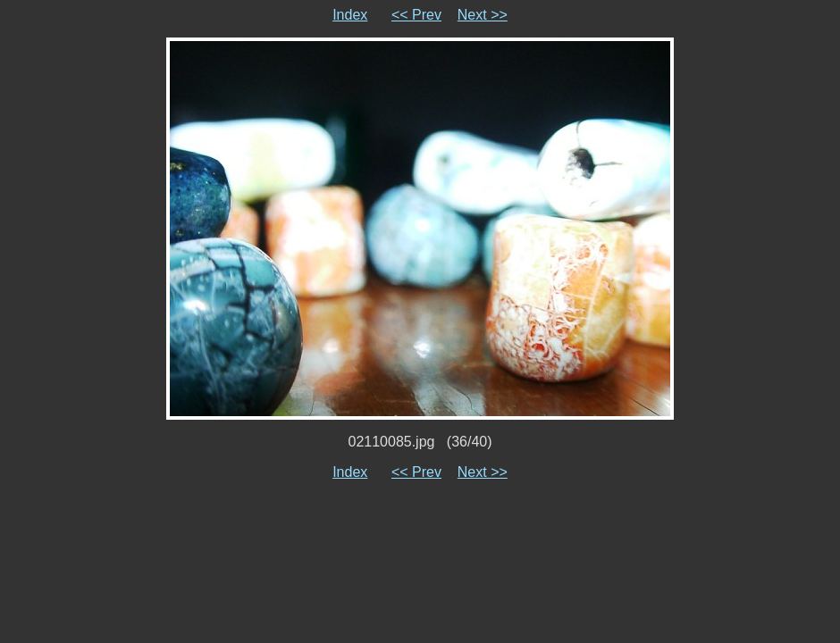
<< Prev (416, 15)
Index (350, 15)
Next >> (483, 15)
